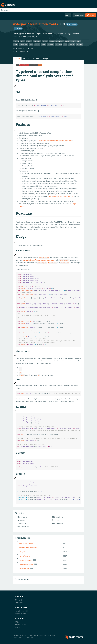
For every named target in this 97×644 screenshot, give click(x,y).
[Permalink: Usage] (15, 243)
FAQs (17, 622)
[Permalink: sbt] (15, 98)
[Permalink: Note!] (15, 383)
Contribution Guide (22, 611)
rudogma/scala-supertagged (29, 548)
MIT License (72, 24)
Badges (46, 58)
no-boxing (59, 44)
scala (22, 41)
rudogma (20, 24)
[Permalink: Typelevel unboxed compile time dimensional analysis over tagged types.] (15, 86)
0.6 (28, 51)
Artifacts (27, 58)
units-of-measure (70, 41)
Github (19, 600)
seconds (29, 41)
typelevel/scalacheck (26, 564)
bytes (31, 44)
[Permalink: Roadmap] (15, 219)
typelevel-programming (56, 41)
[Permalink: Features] (15, 131)
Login (91, 15)
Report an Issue (21, 614)
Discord (19, 603)
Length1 (74, 204)
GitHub (18, 28)
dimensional (37, 41)
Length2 (22, 206)
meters (45, 41)
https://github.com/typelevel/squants (61, 196)
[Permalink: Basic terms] (15, 255)
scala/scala (23, 552)
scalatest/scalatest (25, 560)
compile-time (23, 44)
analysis (37, 44)
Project (17, 58)
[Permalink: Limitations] (15, 356)
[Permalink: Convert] (15, 458)
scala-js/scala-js (24, 556)
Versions (36, 58)
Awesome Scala (79, 15)
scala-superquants (44, 24)
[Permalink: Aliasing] (15, 411)
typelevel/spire (24, 568)
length (15, 44)
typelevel (51, 44)
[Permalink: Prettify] (15, 478)
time (79, 41)
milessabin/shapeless (26, 543)
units (65, 44)
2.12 (27, 49)
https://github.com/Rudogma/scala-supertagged (55, 141)
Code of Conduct (21, 625)
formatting (80, 44)
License (18, 627)
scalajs (44, 44)
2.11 (32, 49)
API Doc (68, 15)
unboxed (16, 41)
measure (72, 44)
